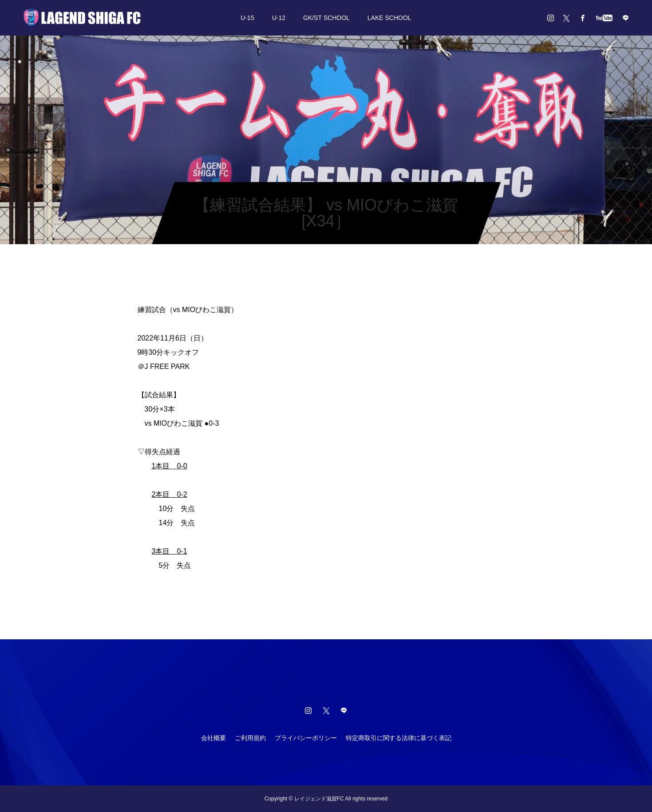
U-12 (279, 18)
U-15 (247, 18)
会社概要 (213, 738)
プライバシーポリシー (306, 738)
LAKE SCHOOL (389, 18)
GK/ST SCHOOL (326, 18)
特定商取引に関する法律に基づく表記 (399, 738)
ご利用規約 (250, 738)
